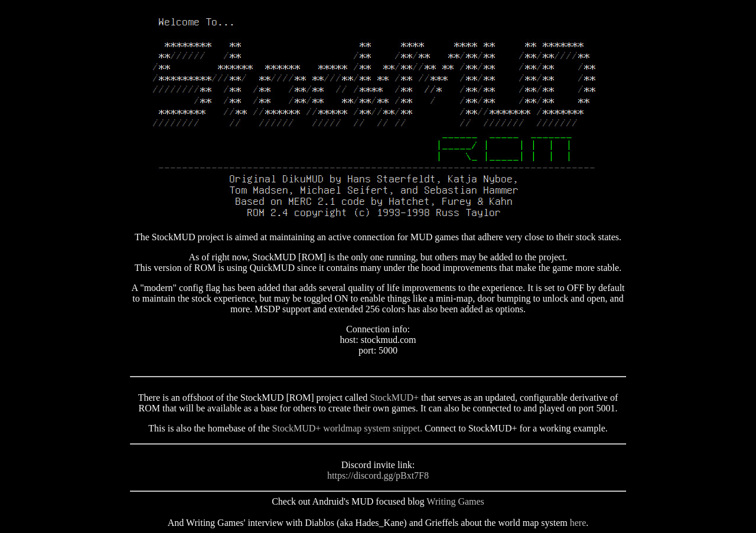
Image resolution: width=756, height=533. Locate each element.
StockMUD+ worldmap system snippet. (347, 428)
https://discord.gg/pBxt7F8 (378, 475)
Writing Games (455, 501)
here (578, 523)
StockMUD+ (394, 398)
